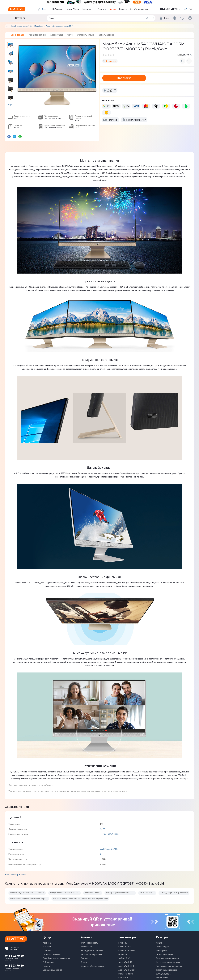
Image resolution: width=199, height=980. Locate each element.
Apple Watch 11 (125, 962)
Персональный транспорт (168, 958)
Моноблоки (39, 26)
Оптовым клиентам (52, 954)
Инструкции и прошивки (91, 954)
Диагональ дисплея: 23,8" (63, 26)
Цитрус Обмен (72, 9)
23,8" (103, 829)
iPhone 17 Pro (125, 947)
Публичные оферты (89, 943)
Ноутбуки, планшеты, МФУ (22, 26)
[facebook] (9, 137)
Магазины (47, 947)
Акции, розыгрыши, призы (92, 951)
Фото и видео (162, 978)
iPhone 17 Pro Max (127, 951)
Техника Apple (163, 947)
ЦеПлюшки (57, 9)
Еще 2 (11, 105)
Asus (48, 26)
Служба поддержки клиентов (56, 958)
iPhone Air (123, 954)
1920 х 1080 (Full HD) (109, 834)
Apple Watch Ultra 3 (127, 970)
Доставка (85, 958)
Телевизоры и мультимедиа (169, 966)
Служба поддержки (139, 9)
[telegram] (15, 137)
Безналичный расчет (52, 970)
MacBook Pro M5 (126, 974)
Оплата (84, 962)
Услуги (102, 9)
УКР (185, 9)
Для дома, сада (163, 974)
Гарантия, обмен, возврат (92, 966)
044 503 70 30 (14, 966)
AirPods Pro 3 (124, 958)
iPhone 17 (123, 943)
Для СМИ (47, 951)
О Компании (48, 962)
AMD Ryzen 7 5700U (109, 849)
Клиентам (88, 9)
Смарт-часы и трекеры (166, 970)
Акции (113, 9)
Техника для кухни (165, 954)
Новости (123, 9)
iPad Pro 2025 (125, 978)
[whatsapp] (20, 137)
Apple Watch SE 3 (126, 966)
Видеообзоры (87, 947)
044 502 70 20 (14, 956)
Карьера (47, 943)
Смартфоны (161, 951)
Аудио (159, 943)
